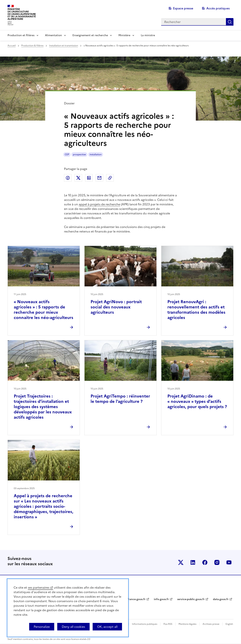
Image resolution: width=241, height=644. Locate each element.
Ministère (124, 35)
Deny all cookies (73, 627)
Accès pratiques (218, 8)
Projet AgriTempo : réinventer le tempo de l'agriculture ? (120, 399)
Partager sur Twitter (78, 178)
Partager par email (99, 178)
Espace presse (183, 8)
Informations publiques (145, 624)
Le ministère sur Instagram (217, 562)
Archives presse (211, 624)
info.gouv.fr (161, 599)
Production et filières (21, 35)
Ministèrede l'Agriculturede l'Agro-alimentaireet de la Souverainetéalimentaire (22, 14)
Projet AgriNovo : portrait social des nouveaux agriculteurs (116, 307)
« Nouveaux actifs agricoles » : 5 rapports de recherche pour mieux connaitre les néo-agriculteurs (43, 310)
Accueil (12, 46)
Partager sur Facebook (68, 178)
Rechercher (230, 22)
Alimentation (53, 35)
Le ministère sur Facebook (205, 562)
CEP (67, 154)
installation (96, 154)
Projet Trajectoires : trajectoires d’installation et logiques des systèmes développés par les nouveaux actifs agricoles (43, 407)
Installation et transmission (64, 46)
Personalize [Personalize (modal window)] (42, 627)
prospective (79, 154)
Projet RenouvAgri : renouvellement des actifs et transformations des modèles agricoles (196, 310)
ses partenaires (39, 587)
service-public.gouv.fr (191, 599)
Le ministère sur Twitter (181, 562)
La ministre (148, 35)
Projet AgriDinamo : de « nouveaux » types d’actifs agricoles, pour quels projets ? (197, 401)
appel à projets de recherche (99, 204)
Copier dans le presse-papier (110, 178)
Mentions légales (187, 624)
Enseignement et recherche (90, 35)
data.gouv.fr (221, 599)
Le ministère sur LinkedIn (193, 562)
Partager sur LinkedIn (89, 178)
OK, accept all (107, 627)
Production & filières (32, 46)
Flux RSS (168, 624)
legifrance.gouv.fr (134, 599)
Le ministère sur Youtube (229, 562)
